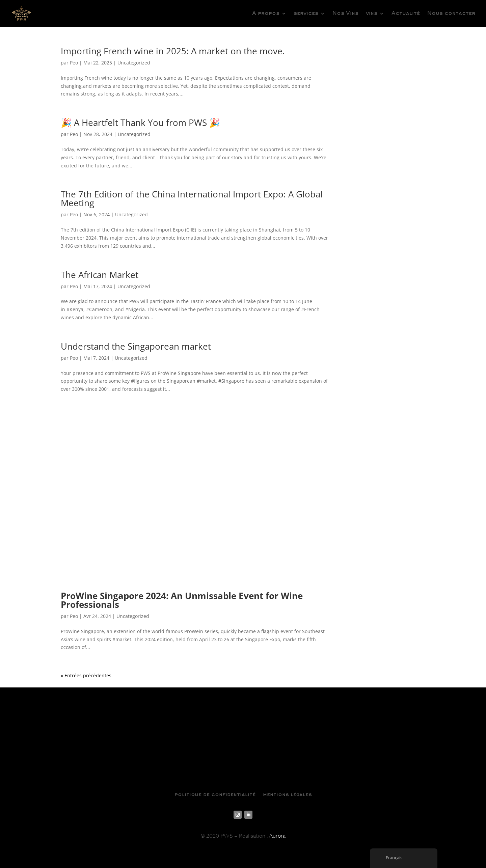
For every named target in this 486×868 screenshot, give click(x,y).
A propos (266, 13)
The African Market (100, 275)
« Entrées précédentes (86, 675)
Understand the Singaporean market (137, 346)
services (306, 13)
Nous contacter (451, 13)
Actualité (406, 13)
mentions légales (287, 795)
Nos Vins (345, 13)
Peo (74, 63)
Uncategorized (134, 63)
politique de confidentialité (215, 795)
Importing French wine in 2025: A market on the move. (174, 51)
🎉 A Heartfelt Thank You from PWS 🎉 (140, 123)
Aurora (277, 836)
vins (372, 13)
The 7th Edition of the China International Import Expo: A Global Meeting (192, 198)
